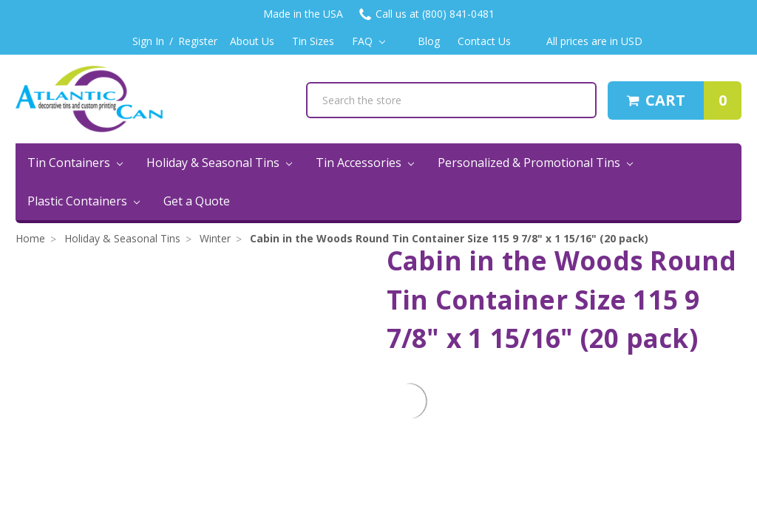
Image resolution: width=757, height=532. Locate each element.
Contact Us (484, 41)
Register (198, 41)
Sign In (148, 41)
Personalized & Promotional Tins (535, 163)
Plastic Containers (84, 201)
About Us (252, 41)
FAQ (369, 41)
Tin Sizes (313, 41)
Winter (215, 238)
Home (30, 238)
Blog (429, 41)
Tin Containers (75, 163)
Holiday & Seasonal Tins (219, 163)
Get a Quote (197, 201)
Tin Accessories (365, 163)
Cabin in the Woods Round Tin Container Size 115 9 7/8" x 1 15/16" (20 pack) (449, 238)
